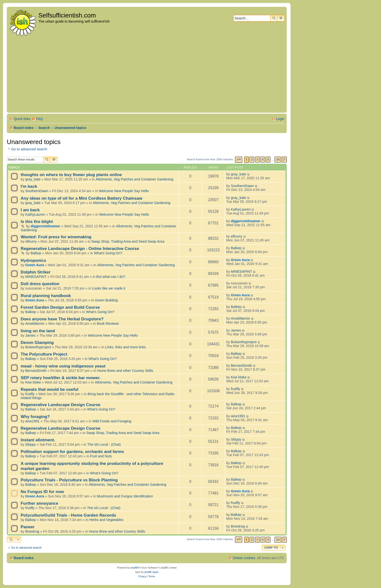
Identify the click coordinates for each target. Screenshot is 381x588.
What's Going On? (108, 253)
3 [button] (257, 159)
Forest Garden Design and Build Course (60, 307)
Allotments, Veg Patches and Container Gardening (134, 179)
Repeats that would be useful (49, 389)
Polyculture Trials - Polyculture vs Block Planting (69, 480)
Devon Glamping (37, 342)
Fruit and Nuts (101, 456)
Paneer (28, 527)
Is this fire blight (37, 222)
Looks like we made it (109, 288)
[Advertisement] (147, 75)
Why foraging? (35, 417)
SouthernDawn (37, 191)
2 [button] (252, 159)
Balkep (36, 253)
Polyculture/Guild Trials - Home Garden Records (68, 515)
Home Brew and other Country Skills (125, 371)
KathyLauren (35, 214)
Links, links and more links (126, 347)
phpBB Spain (151, 572)
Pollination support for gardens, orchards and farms (72, 452)
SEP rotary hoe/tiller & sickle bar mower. (61, 378)
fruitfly (30, 394)
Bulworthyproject (38, 347)
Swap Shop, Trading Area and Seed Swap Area (128, 241)
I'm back (29, 186)
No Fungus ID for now (42, 492)
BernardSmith (36, 371)
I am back (30, 210)
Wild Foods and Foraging (112, 421)
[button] (239, 160)
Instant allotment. (38, 440)
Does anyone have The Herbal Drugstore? (62, 319)
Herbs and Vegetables (106, 520)
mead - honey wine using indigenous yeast (63, 366)
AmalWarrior (35, 324)
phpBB (134, 568)
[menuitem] (37, 119)
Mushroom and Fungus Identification (125, 496)
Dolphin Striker (36, 272)
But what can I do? (111, 277)
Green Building (106, 300)
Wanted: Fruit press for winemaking (56, 237)
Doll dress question (40, 284)
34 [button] (278, 159)
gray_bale (33, 179)
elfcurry (31, 241)
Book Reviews (108, 324)
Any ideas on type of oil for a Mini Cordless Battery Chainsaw (82, 198)
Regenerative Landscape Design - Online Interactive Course (80, 248)
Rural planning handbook (46, 296)
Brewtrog (32, 531)
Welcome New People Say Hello (124, 191)
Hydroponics (33, 260)
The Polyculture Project (44, 354)
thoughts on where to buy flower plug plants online (71, 175)
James (30, 335)
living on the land (38, 331)
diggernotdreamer (45, 226)
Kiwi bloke (33, 382)
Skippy (30, 444)
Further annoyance (39, 503)
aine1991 (32, 421)
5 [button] (268, 159)
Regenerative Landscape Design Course (61, 405)
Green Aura (35, 265)
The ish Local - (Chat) (104, 444)
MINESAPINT (36, 277)
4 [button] (263, 159)
